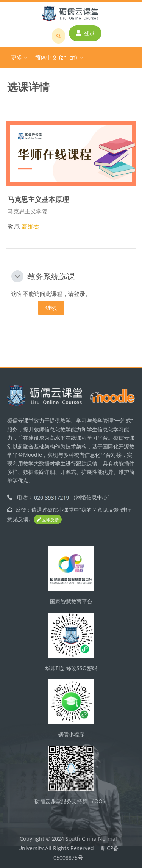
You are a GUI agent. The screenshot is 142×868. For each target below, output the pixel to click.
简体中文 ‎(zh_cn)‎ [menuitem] (56, 57)
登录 (85, 33)
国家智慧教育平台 (71, 601)
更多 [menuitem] (17, 57)
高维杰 (30, 226)
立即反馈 (48, 519)
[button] (17, 276)
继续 (51, 308)
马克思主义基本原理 (38, 199)
